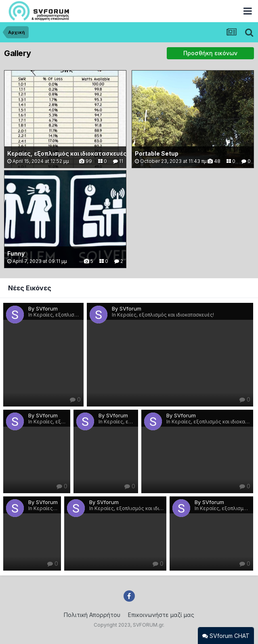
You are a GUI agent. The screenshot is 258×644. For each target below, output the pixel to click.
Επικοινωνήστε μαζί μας (161, 615)
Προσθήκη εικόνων (210, 53)
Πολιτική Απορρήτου (92, 615)
